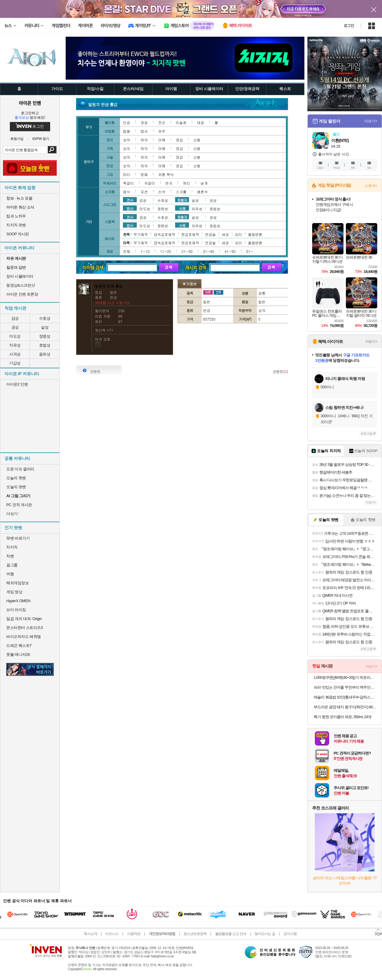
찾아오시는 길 (265, 934)
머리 (127, 174)
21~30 (187, 251)
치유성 (15, 345)
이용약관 (134, 934)
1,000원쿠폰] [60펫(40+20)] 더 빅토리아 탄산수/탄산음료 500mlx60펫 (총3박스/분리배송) (345, 677)
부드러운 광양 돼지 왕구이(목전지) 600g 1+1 (345, 707)
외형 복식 (166, 174)
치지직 (12, 547)
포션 (144, 192)
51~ (250, 251)
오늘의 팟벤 (16, 487)
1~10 (145, 251)
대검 (201, 122)
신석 (162, 192)
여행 (10, 574)
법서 (144, 131)
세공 (225, 234)
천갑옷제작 (190, 234)
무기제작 (141, 234)
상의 (127, 140)
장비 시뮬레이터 (20, 276)
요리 (238, 234)
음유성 (45, 354)
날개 (204, 183)
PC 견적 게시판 (19, 505)
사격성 (15, 354)
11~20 (165, 251)
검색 (52, 150)
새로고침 (366, 433)
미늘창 (181, 122)
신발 (197, 140)
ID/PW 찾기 (41, 139)
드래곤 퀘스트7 (19, 646)
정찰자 (182, 200)
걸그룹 (12, 565)
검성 (15, 318)
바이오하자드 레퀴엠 (24, 637)
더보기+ (371, 121)
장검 (144, 122)
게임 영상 (14, 592)
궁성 (15, 327)
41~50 (230, 251)
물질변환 (255, 234)
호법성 (45, 345)
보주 (162, 131)
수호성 (45, 318)
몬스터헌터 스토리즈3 (24, 628)
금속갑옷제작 (164, 234)
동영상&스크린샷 (21, 285)
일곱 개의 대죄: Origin (24, 619)
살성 (45, 327)
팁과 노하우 (16, 216)
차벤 (10, 556)
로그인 (349, 26)
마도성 (15, 336)
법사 (130, 208)
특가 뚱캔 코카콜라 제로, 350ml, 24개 (342, 717)
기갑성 (15, 363)
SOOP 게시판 (18, 234)
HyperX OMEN (18, 601)
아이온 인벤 (30, 103)
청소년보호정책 (195, 934)
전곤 (162, 122)
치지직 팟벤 (16, 225)
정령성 (45, 336)
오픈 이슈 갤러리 (20, 469)
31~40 (208, 251)
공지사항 (290, 934)
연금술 (210, 234)
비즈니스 (112, 934)
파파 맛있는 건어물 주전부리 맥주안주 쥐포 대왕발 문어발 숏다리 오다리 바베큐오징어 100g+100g (345, 687)
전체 (127, 251)
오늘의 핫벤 (16, 478)
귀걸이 (150, 183)
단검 (127, 122)
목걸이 (128, 183)
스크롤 (181, 192)
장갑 (179, 140)
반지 (169, 183)
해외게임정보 (17, 583)
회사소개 (90, 934)
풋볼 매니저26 (18, 654)
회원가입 (17, 139)
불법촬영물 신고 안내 (231, 934)
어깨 (162, 140)
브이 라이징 (16, 610)
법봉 (127, 131)
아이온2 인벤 (17, 384)
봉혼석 (202, 192)
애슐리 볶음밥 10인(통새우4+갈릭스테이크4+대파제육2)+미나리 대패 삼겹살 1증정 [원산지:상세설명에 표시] (345, 697)
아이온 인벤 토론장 (22, 294)
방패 (144, 174)
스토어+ (371, 186)
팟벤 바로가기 (18, 538)
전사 (130, 200)
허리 (187, 183)
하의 (144, 140)
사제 (182, 208)
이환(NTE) (340, 140)
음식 (127, 192)
